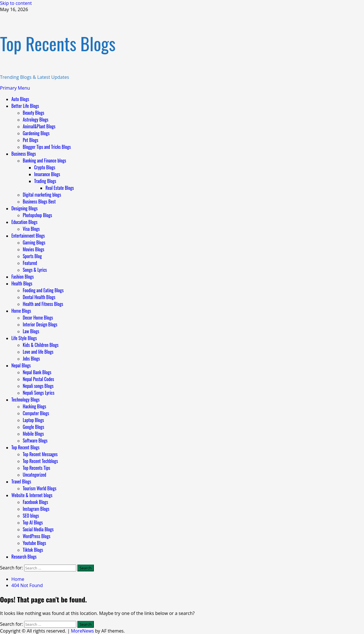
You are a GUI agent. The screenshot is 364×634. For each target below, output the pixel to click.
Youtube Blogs (34, 543)
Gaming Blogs (34, 242)
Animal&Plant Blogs (39, 126)
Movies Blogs (33, 249)
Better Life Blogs (25, 106)
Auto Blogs (20, 99)
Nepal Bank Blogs (37, 372)
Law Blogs (31, 331)
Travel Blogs (21, 481)
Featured (30, 263)
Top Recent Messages (40, 454)
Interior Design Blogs (40, 324)
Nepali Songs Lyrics (39, 393)
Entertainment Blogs (28, 236)
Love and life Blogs (38, 352)
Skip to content (16, 3)
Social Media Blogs (38, 529)
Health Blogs (22, 283)
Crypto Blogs (45, 167)
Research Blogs (24, 557)
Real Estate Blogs (60, 188)
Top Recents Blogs (58, 43)
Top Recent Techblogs (40, 461)
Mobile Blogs (33, 434)
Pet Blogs (31, 140)
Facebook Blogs (35, 502)
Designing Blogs (24, 208)
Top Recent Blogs (25, 447)
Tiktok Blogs (33, 550)
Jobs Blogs (31, 359)
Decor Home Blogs (38, 318)
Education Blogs (24, 222)
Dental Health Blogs (39, 297)
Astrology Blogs (36, 120)
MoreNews (83, 631)
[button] (15, 88)
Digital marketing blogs (42, 195)
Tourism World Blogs (40, 488)
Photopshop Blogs (37, 215)
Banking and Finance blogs (45, 160)
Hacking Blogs (34, 406)
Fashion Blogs (23, 277)
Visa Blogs (31, 229)
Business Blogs (24, 154)
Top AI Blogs (33, 522)
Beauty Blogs (33, 113)
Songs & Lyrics (35, 270)
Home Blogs (21, 311)
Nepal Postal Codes (38, 379)
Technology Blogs (25, 400)
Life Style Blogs (24, 338)
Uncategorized (34, 475)
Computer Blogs (36, 413)
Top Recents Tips (36, 468)
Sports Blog (32, 256)
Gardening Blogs (36, 133)
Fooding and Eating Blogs (43, 290)
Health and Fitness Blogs (43, 304)
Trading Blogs (45, 181)
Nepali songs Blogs (38, 386)
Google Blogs (33, 427)
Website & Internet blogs (32, 495)
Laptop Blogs (33, 420)
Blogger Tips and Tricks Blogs (47, 147)
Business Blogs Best (39, 201)
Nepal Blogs (21, 365)
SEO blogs (31, 516)
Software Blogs (35, 440)
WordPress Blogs (37, 536)
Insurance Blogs (47, 174)
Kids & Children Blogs (41, 345)
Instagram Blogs (36, 509)
